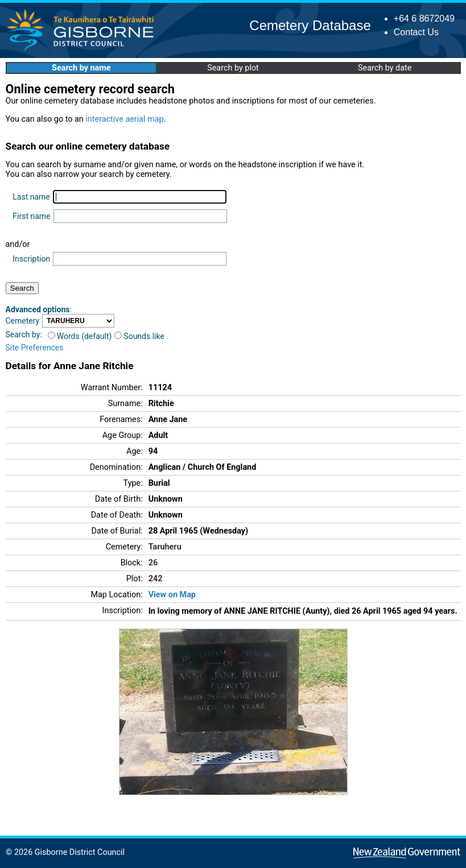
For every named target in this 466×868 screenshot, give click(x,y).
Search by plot (233, 68)
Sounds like (139, 336)
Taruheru (165, 547)
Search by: (24, 334)
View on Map (172, 595)
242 (156, 579)
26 (153, 563)
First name (31, 216)
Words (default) (80, 336)
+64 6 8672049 (424, 18)
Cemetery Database (310, 25)
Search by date (385, 68)
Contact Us (416, 32)
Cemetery (23, 321)
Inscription (31, 259)
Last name (31, 197)
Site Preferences (35, 348)
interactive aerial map (124, 119)
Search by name (81, 68)
